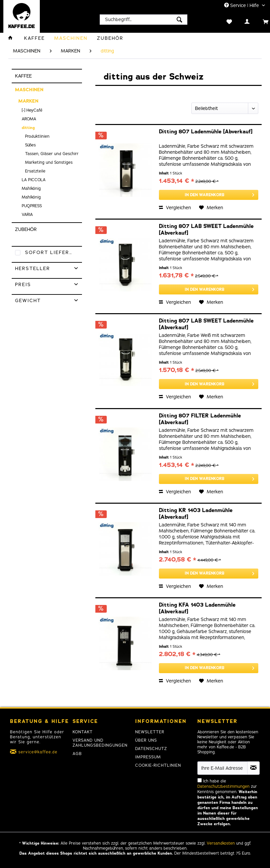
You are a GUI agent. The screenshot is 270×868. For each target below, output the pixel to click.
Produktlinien (37, 136)
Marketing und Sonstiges (49, 162)
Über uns (146, 740)
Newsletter (150, 732)
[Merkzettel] (222, 21)
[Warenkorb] (258, 21)
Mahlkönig (31, 189)
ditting (28, 128)
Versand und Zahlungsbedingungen (100, 743)
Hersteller (33, 269)
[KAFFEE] (34, 38)
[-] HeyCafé (32, 110)
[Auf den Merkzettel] (211, 208)
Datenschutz (151, 749)
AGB (77, 754)
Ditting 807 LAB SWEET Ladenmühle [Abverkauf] (206, 230)
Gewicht (28, 301)
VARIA (27, 215)
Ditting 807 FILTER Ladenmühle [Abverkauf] (200, 419)
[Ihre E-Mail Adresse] (222, 768)
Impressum (148, 757)
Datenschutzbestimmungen (223, 786)
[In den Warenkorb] (209, 195)
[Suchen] (179, 20)
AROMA (29, 119)
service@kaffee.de (38, 752)
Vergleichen (175, 208)
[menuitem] (144, 20)
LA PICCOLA (34, 180)
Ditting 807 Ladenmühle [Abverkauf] (206, 132)
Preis (23, 285)
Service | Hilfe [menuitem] (242, 6)
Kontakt (83, 732)
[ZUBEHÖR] (110, 38)
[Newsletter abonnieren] (253, 768)
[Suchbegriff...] (144, 20)
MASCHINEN (29, 90)
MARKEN (28, 101)
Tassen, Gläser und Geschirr (52, 154)
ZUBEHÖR (26, 229)
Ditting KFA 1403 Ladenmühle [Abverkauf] (197, 608)
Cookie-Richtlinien (158, 765)
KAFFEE (23, 76)
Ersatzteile (35, 171)
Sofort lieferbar (53, 253)
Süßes (30, 145)
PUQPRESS (32, 206)
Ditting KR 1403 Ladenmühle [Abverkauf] (196, 514)
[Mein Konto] (240, 21)
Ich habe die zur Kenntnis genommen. (228, 802)
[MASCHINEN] (71, 38)
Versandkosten (221, 843)
